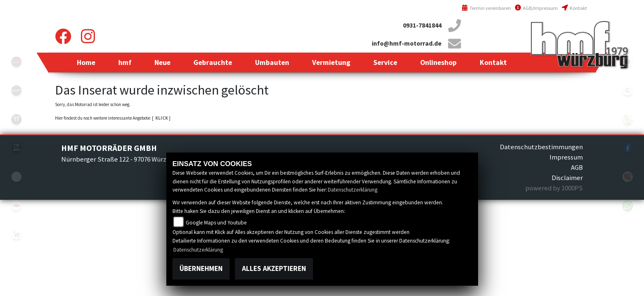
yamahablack (16, 62)
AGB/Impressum (536, 8)
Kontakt (574, 8)
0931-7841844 (422, 25)
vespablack (16, 90)
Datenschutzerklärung (353, 190)
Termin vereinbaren (486, 8)
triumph (16, 119)
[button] (125, 62)
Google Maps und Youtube (216, 223)
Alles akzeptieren (274, 268)
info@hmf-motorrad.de (407, 43)
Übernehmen (201, 268)
